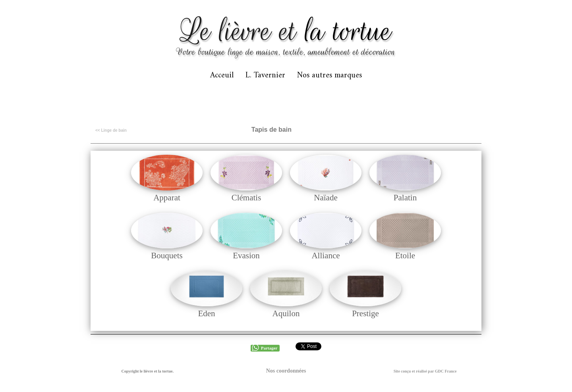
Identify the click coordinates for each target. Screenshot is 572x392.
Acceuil (222, 76)
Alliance (326, 256)
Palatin (405, 198)
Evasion (246, 256)
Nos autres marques (329, 76)
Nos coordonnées (286, 371)
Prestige (365, 313)
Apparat (167, 198)
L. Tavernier (265, 76)
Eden (206, 313)
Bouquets (167, 256)
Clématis (246, 198)
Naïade (326, 198)
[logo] (286, 36)
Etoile (405, 256)
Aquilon (286, 313)
